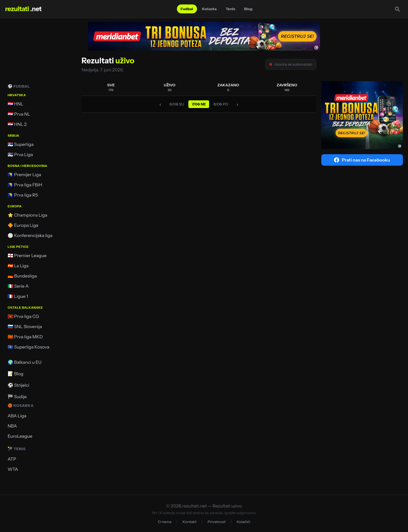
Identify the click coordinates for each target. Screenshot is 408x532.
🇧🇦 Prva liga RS (23, 195)
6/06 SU (177, 104)
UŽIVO (170, 87)
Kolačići (244, 522)
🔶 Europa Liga (23, 225)
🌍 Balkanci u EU (25, 362)
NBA (12, 426)
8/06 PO (221, 104)
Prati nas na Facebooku (362, 160)
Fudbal (187, 9)
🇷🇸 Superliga (21, 144)
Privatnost (216, 522)
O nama (165, 522)
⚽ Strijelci (18, 385)
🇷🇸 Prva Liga (20, 155)
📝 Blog (15, 374)
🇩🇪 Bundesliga (22, 276)
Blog (248, 9)
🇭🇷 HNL (15, 104)
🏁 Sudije (17, 397)
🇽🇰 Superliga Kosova (29, 347)
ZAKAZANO (228, 87)
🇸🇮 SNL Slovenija (25, 327)
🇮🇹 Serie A (18, 286)
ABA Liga (17, 416)
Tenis (230, 9)
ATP (12, 459)
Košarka (209, 9)
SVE (111, 87)
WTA (13, 469)
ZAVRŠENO (287, 87)
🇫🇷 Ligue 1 (18, 296)
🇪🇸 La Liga (18, 266)
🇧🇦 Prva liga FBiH (25, 185)
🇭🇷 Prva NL (19, 114)
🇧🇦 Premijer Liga (24, 175)
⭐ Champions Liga (27, 215)
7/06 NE (199, 104)
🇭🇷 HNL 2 (17, 124)
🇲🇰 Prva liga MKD (25, 337)
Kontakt (190, 522)
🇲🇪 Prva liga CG (23, 316)
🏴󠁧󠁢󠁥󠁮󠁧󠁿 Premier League (27, 255)
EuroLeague (20, 436)
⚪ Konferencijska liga (30, 235)
